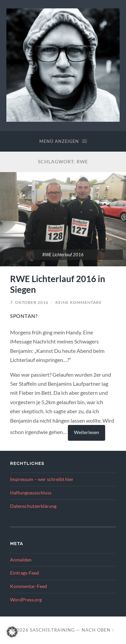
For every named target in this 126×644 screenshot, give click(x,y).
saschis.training (52, 630)
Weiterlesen (87, 432)
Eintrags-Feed (25, 573)
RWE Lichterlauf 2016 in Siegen (58, 284)
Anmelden (21, 560)
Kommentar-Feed (29, 586)
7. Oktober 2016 (29, 302)
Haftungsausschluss (31, 493)
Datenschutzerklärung (33, 506)
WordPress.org (26, 600)
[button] (12, 632)
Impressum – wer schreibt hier (42, 479)
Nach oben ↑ (98, 630)
